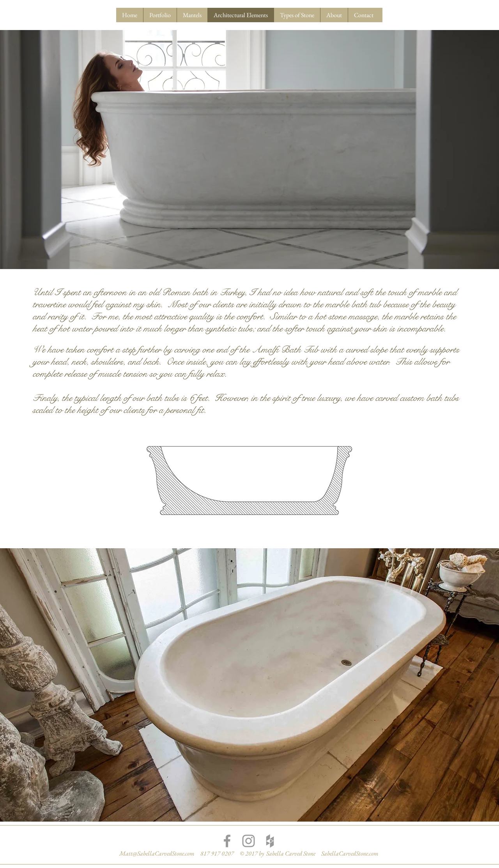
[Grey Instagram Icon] (249, 841)
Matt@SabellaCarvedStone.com (157, 853)
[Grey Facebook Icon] (227, 841)
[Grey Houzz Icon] (270, 841)
